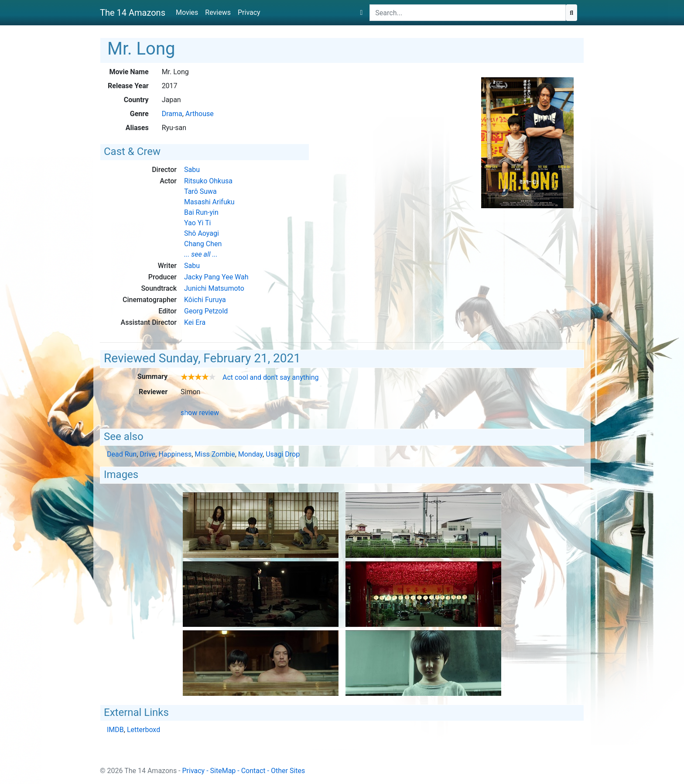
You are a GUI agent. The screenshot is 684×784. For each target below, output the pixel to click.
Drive (147, 454)
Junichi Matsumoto (214, 288)
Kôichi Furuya (205, 300)
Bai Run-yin (201, 212)
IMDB (115, 730)
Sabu (192, 170)
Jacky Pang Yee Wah (216, 277)
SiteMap (223, 771)
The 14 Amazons (133, 13)
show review (200, 413)
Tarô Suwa (200, 191)
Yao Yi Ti (197, 223)
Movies (187, 12)
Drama (172, 114)
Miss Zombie (215, 454)
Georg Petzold (206, 311)
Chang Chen (203, 244)
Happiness (175, 454)
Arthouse (200, 114)
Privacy (249, 12)
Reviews (218, 12)
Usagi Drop (283, 454)
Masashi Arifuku (209, 202)
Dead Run (122, 454)
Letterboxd (144, 730)
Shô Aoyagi (202, 233)
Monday (250, 454)
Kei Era (195, 322)
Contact (253, 771)
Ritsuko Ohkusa (208, 181)
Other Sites (288, 771)
